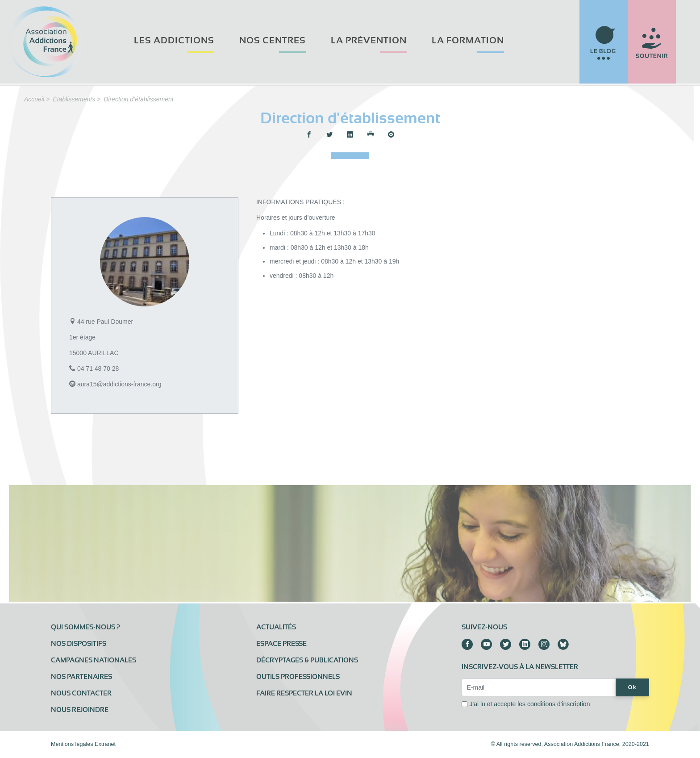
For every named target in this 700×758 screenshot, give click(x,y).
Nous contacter (81, 693)
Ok (632, 687)
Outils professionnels (298, 677)
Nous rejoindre (80, 710)
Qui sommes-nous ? (85, 627)
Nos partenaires (81, 677)
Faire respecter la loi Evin (304, 693)
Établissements (74, 99)
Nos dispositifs (79, 644)
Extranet (105, 744)
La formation (468, 40)
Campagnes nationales (94, 660)
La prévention (369, 40)
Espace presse (281, 644)
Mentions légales (72, 744)
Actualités (276, 627)
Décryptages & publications (307, 660)
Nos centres (273, 40)
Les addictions (174, 40)
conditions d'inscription (558, 704)
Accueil (34, 99)
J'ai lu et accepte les (529, 704)
